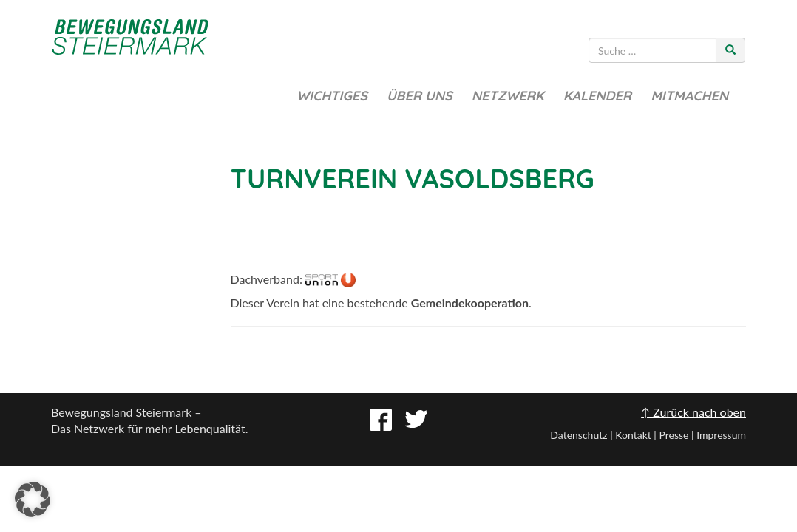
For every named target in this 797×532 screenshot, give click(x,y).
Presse (674, 435)
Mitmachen (689, 96)
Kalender (597, 96)
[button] (33, 499)
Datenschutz (579, 435)
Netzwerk (508, 96)
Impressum (721, 435)
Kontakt (633, 435)
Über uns (420, 96)
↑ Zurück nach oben (693, 412)
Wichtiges (332, 96)
